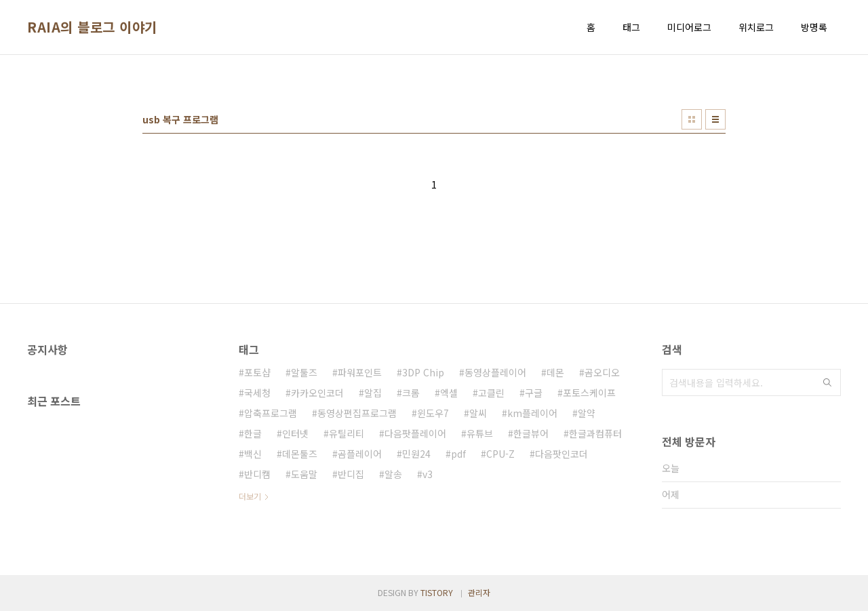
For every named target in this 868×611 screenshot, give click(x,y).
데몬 (555, 372)
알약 (587, 413)
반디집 (351, 474)
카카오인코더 (317, 393)
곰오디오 (602, 372)
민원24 (416, 454)
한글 (253, 433)
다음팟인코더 (561, 454)
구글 (534, 393)
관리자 (479, 592)
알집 (373, 393)
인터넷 (295, 433)
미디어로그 (689, 27)
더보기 (250, 496)
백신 (253, 454)
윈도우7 (433, 413)
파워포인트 (360, 372)
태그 (631, 27)
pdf (458, 454)
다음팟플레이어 (415, 433)
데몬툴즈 (300, 454)
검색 (827, 382)
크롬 (411, 393)
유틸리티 (347, 433)
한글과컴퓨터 (595, 433)
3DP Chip (423, 372)
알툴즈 (304, 372)
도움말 (304, 474)
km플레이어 (532, 413)
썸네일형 (692, 119)
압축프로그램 (271, 413)
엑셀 (449, 393)
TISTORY (437, 592)
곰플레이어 (360, 454)
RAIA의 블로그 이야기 (92, 27)
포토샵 (257, 372)
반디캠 (257, 474)
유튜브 (480, 433)
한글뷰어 (531, 433)
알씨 (478, 413)
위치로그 (756, 27)
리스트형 (715, 119)
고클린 (491, 393)
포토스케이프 (589, 393)
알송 (393, 474)
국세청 (257, 393)
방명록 (814, 27)
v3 (428, 474)
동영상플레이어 (495, 372)
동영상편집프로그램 (357, 413)
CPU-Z (500, 454)
